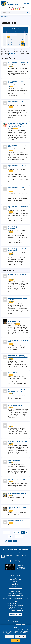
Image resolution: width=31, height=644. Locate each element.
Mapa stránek (15, 585)
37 (27, 533)
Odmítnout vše (20, 637)
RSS (16, 583)
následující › (17, 536)
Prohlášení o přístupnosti (16, 580)
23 (23, 42)
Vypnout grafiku (16, 586)
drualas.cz (18, 624)
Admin (23, 624)
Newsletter (16, 581)
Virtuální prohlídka (16, 578)
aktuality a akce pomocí (17, 556)
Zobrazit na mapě (24, 604)
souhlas (22, 630)
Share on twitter (9, 541)
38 (10, 536)
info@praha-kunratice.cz (17, 610)
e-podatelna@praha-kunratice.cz (21, 598)
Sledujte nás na (17, 561)
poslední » (21, 536)
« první (4, 533)
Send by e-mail (14, 541)
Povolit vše (15, 640)
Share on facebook (6, 541)
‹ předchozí (8, 533)
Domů (3, 16)
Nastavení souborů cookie (16, 588)
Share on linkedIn (11, 541)
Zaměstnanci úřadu (15, 614)
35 (19, 533)
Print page (16, 541)
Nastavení (9, 637)
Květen (15, 29)
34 (15, 533)
